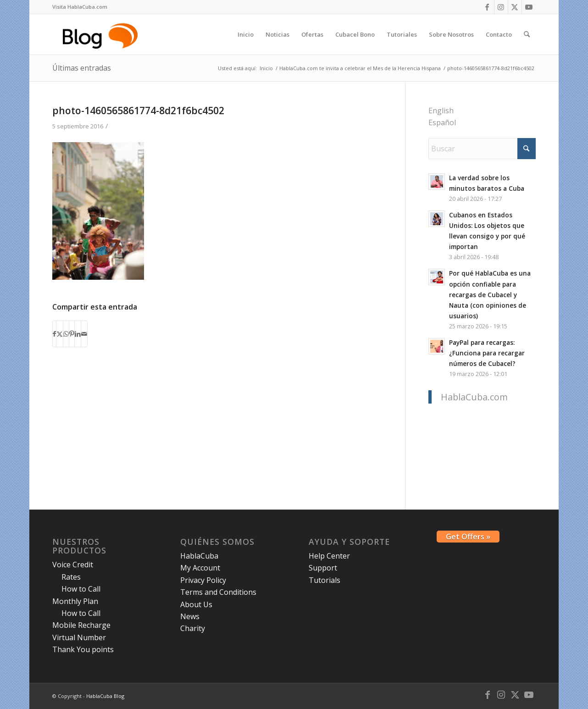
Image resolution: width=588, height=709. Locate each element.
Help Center (329, 556)
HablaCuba (199, 556)
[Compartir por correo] (84, 334)
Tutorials (325, 580)
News (190, 616)
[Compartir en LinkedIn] (78, 334)
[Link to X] (515, 7)
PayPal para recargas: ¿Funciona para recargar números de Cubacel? (487, 353)
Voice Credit (73, 565)
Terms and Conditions (218, 592)
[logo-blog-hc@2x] (102, 34)
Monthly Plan (75, 601)
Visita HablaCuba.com (80, 7)
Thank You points (83, 649)
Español (442, 122)
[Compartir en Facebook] (54, 334)
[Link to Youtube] (529, 7)
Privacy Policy (203, 580)
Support (323, 568)
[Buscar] (527, 34)
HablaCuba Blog (105, 696)
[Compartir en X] (60, 334)
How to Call (81, 589)
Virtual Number (79, 637)
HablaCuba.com (474, 397)
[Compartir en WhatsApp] (66, 334)
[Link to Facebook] (487, 7)
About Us (196, 604)
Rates (71, 577)
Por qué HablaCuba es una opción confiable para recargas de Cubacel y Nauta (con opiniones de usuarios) (490, 294)
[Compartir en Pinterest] (72, 334)
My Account (200, 568)
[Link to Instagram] (501, 7)
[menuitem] (80, 7)
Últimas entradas (82, 68)
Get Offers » (468, 537)
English (441, 111)
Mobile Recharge (81, 625)
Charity (193, 628)
